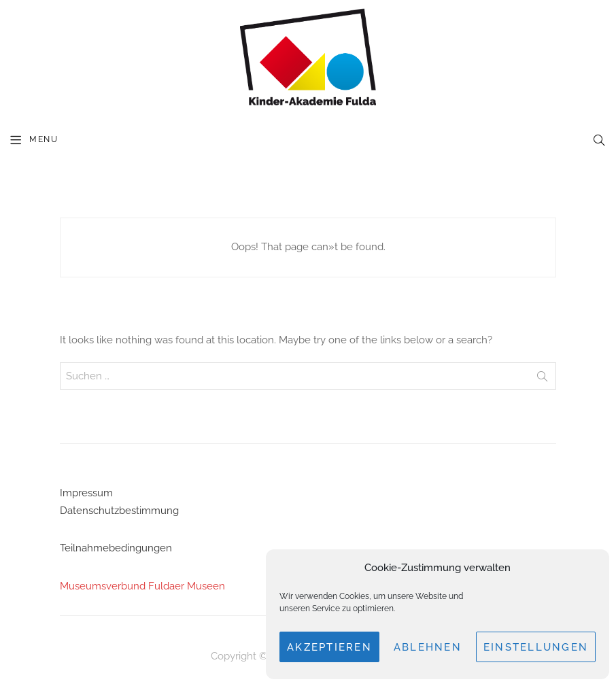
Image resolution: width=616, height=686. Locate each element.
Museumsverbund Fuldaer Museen (142, 586)
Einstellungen (536, 647)
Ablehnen (428, 647)
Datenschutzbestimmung (119, 511)
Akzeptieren (329, 647)
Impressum (86, 493)
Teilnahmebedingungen (116, 548)
